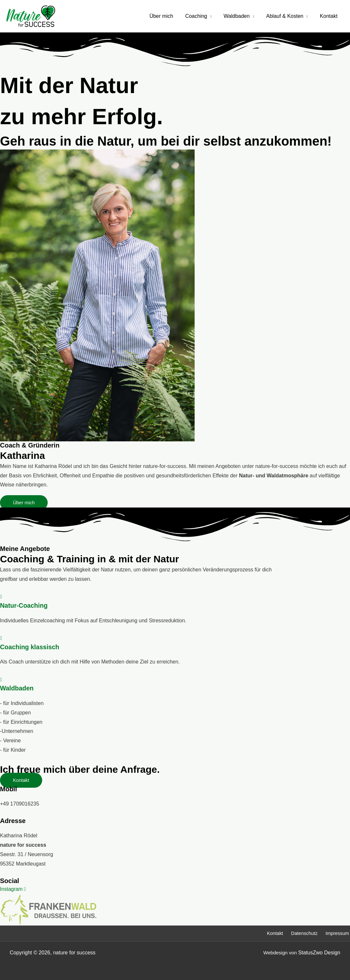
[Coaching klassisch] (1, 638)
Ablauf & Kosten (287, 16)
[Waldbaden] (1, 679)
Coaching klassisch (30, 647)
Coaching (202, 16)
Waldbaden (241, 16)
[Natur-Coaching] (1, 597)
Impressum (338, 933)
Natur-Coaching (24, 605)
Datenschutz (304, 933)
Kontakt (330, 16)
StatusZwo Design (319, 952)
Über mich (169, 16)
